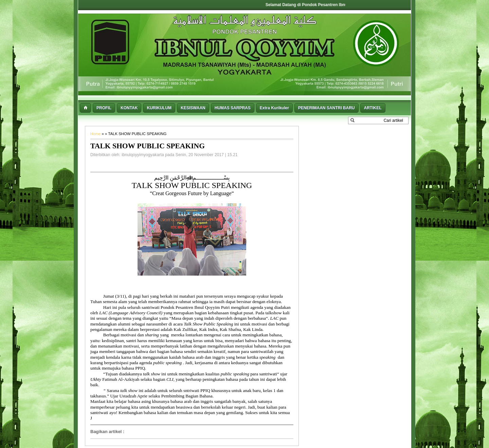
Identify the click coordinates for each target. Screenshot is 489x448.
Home (96, 134)
